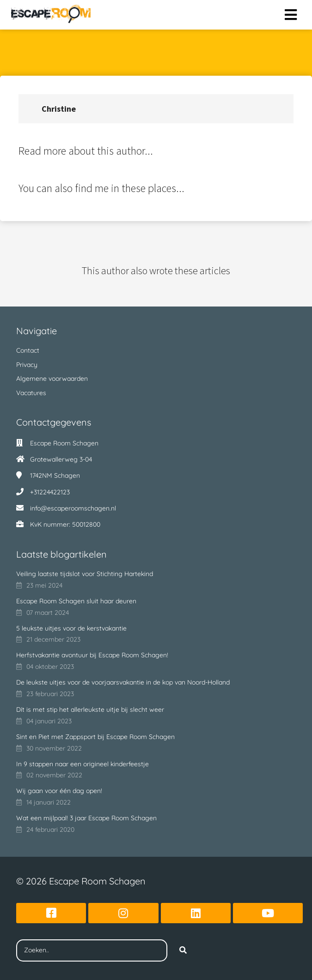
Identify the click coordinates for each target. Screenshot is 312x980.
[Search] (183, 950)
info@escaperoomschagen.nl (73, 508)
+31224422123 (50, 492)
